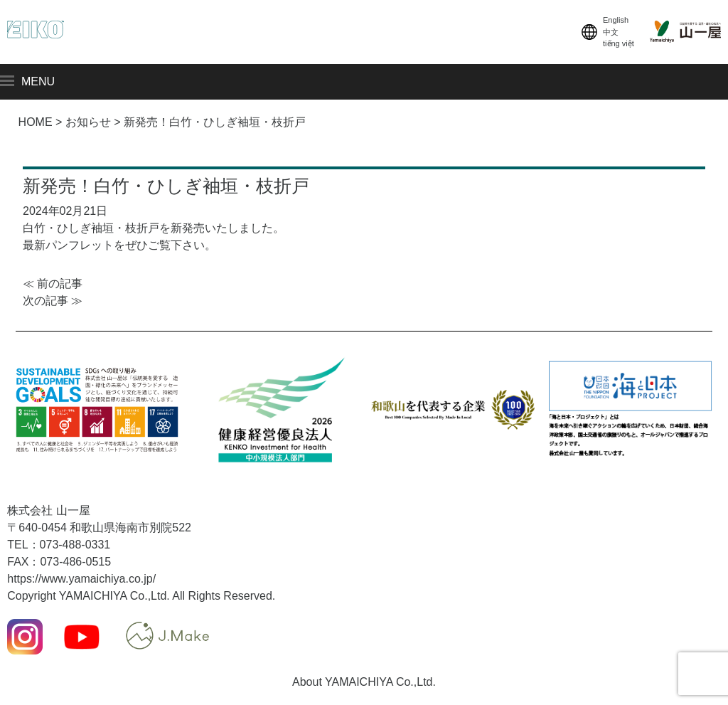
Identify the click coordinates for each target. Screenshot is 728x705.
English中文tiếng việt (606, 32)
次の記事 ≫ (53, 301)
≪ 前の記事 (53, 283)
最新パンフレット (68, 245)
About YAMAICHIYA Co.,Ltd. (364, 682)
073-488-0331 (75, 545)
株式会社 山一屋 (48, 510)
